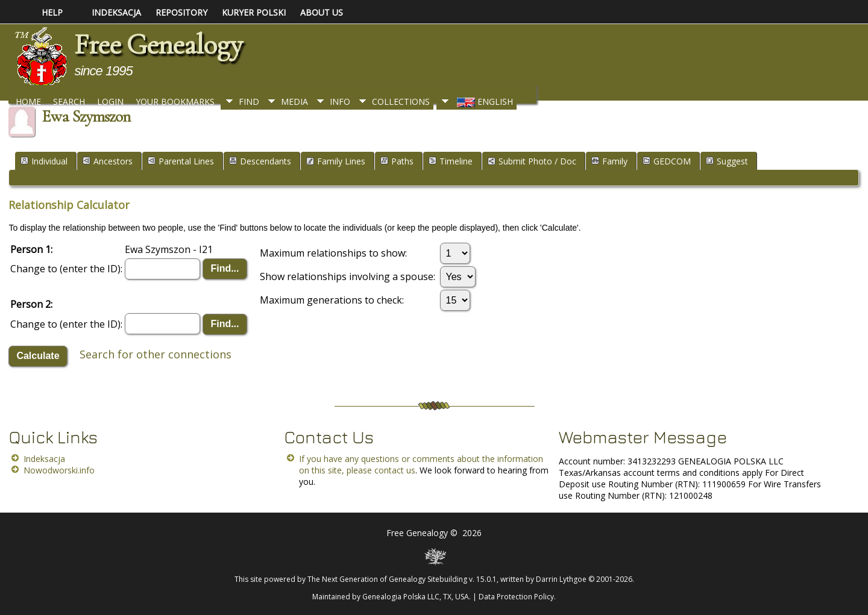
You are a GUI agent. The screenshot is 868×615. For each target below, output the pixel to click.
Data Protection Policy (516, 597)
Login (110, 101)
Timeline (451, 161)
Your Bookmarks (175, 101)
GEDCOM (667, 161)
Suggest (727, 161)
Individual (44, 161)
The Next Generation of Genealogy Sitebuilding (387, 579)
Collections (401, 101)
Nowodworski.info (59, 470)
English (484, 101)
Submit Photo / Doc (532, 161)
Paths (397, 161)
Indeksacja (44, 459)
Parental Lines (181, 161)
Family (609, 161)
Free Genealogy (158, 45)
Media (294, 101)
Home (28, 101)
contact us (395, 470)
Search (69, 101)
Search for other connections (156, 354)
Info (340, 101)
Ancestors (108, 161)
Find (249, 101)
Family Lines (336, 161)
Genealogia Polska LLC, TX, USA (416, 597)
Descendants (260, 161)
